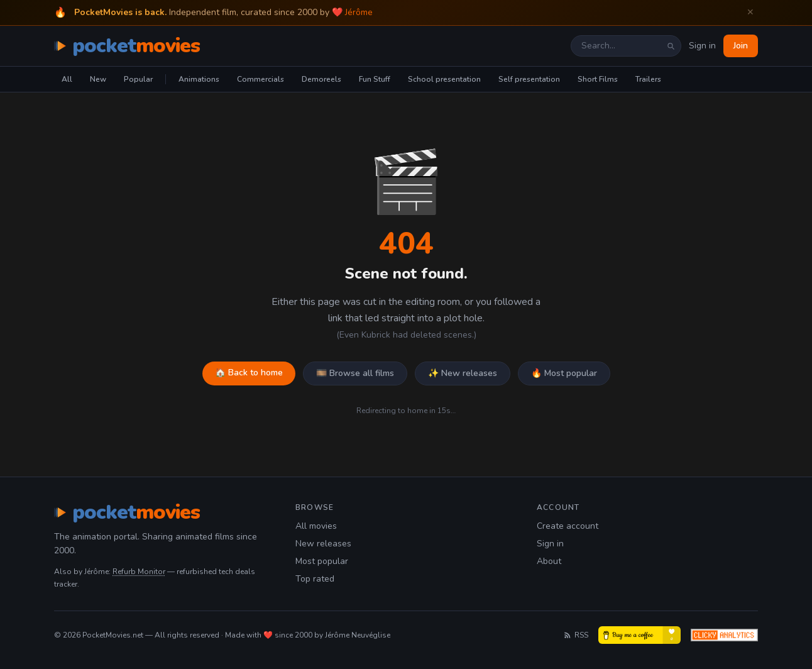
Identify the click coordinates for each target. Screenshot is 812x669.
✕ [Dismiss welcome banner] (750, 12)
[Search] (671, 46)
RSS (576, 635)
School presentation (444, 79)
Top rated (315, 579)
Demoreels (321, 79)
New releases (323, 544)
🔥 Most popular (564, 373)
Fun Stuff (375, 79)
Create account (568, 526)
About (549, 561)
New (98, 79)
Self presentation (529, 79)
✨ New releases (463, 373)
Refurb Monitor (139, 572)
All (67, 79)
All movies (316, 526)
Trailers (648, 79)
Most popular (322, 561)
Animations (199, 79)
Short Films (598, 79)
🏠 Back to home (249, 373)
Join (741, 46)
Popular (138, 79)
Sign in (702, 46)
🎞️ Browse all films (355, 373)
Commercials (261, 79)
